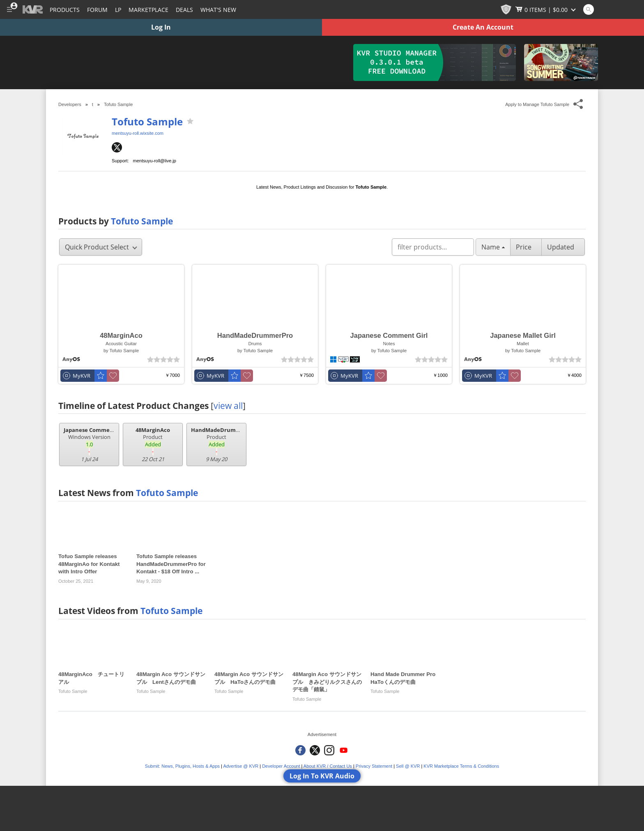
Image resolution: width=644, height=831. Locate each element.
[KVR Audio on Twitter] (315, 750)
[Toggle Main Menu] (9, 9)
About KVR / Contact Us (328, 766)
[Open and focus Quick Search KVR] (589, 9)
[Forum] (97, 9)
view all (228, 406)
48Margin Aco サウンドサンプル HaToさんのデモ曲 (249, 678)
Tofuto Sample (147, 121)
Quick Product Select (101, 247)
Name (493, 247)
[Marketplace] (148, 9)
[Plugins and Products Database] (65, 9)
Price (526, 247)
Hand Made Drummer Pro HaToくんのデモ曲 (405, 678)
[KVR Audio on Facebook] (300, 750)
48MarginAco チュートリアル (91, 678)
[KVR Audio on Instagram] (329, 750)
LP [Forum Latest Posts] (118, 10)
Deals (184, 10)
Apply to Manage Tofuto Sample (537, 104)
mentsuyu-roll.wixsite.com (138, 133)
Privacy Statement (374, 766)
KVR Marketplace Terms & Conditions (461, 766)
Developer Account (281, 766)
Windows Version (91, 445)
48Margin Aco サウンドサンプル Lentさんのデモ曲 (171, 678)
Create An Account (483, 27)
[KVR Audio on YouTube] (344, 750)
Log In (161, 27)
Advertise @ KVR (241, 766)
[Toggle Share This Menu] (578, 104)
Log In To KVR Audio (322, 776)
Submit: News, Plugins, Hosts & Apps (182, 766)
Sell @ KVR (408, 766)
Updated (563, 247)
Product (153, 445)
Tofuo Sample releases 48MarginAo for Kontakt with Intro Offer (89, 564)
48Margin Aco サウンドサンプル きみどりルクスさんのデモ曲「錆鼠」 (327, 682)
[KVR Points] (506, 9)
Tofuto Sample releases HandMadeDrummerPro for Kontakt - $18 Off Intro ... (171, 564)
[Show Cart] (546, 9)
